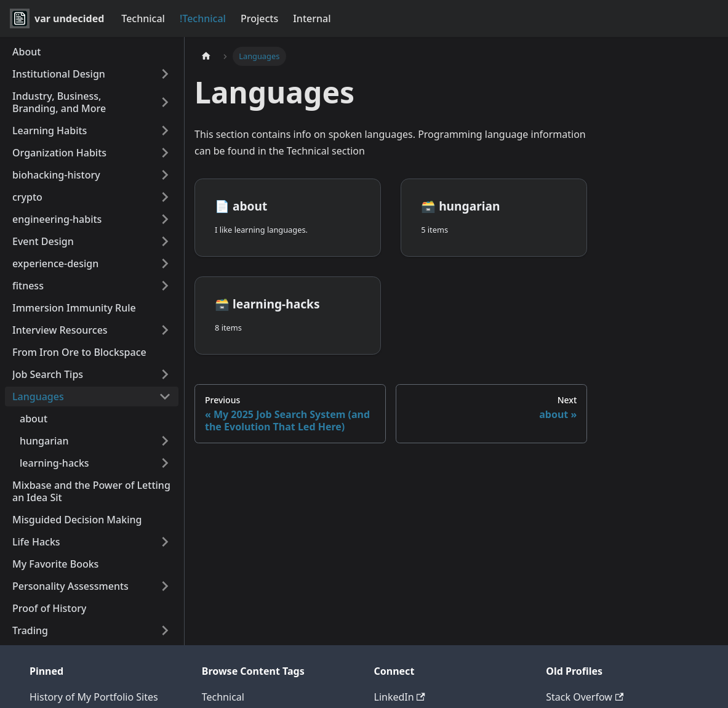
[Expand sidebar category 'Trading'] (165, 630)
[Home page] (206, 56)
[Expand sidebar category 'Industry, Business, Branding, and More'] (165, 102)
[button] (92, 175)
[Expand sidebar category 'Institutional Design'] (165, 74)
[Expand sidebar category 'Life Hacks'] (165, 542)
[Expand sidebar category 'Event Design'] (165, 241)
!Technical (203, 18)
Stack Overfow (585, 697)
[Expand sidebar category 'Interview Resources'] (165, 330)
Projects (259, 18)
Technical (143, 18)
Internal (312, 18)
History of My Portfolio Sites (94, 697)
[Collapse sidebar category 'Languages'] (165, 396)
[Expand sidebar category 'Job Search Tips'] (165, 374)
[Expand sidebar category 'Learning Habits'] (165, 131)
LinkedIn (400, 697)
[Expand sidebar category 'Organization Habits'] (165, 153)
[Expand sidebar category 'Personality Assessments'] (165, 586)
